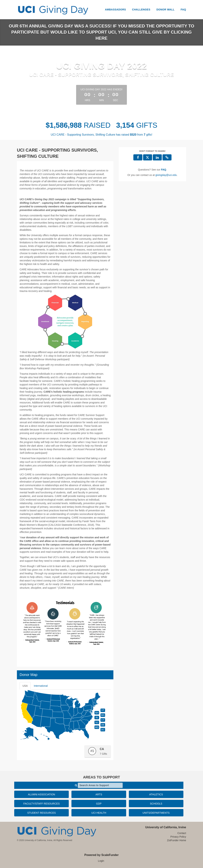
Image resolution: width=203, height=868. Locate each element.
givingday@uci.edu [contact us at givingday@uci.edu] (166, 175)
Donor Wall (165, 10)
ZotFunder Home (177, 840)
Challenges (141, 10)
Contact (182, 833)
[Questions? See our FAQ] (163, 170)
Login (101, 861)
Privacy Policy (178, 837)
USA (25, 686)
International (41, 686)
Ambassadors (115, 10)
